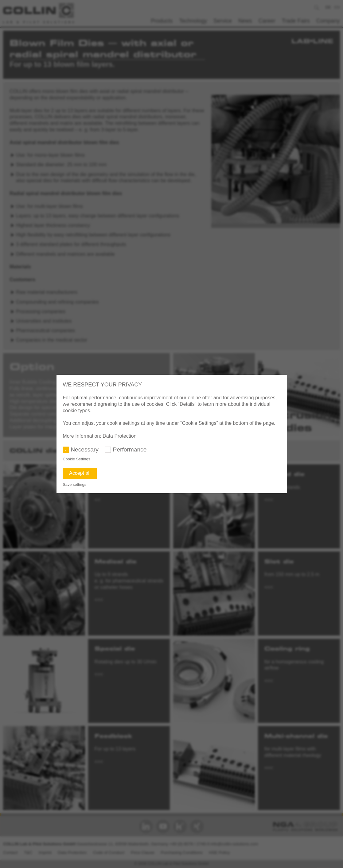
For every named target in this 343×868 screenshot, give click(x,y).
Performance (130, 449)
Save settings (74, 484)
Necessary (85, 449)
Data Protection (119, 436)
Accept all (80, 473)
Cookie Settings (76, 459)
